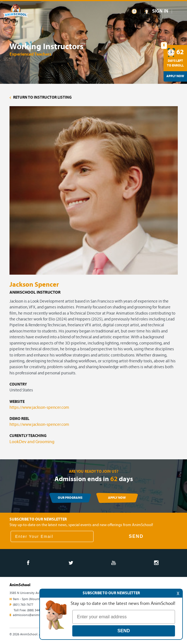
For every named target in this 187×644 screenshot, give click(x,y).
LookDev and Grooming (32, 442)
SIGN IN (160, 11)
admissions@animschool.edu (34, 615)
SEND (136, 536)
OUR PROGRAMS (70, 498)
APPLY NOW (117, 498)
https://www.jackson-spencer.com (39, 408)
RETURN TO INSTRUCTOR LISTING (41, 98)
